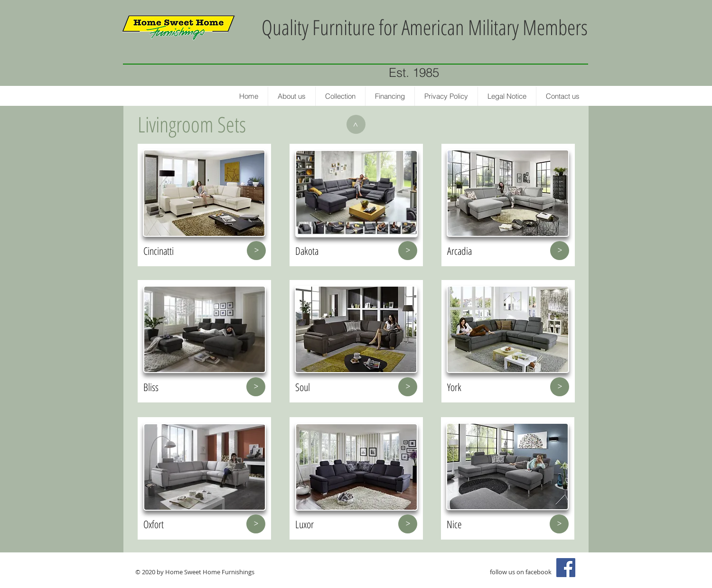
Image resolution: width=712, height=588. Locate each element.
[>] (356, 124)
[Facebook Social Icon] (566, 568)
